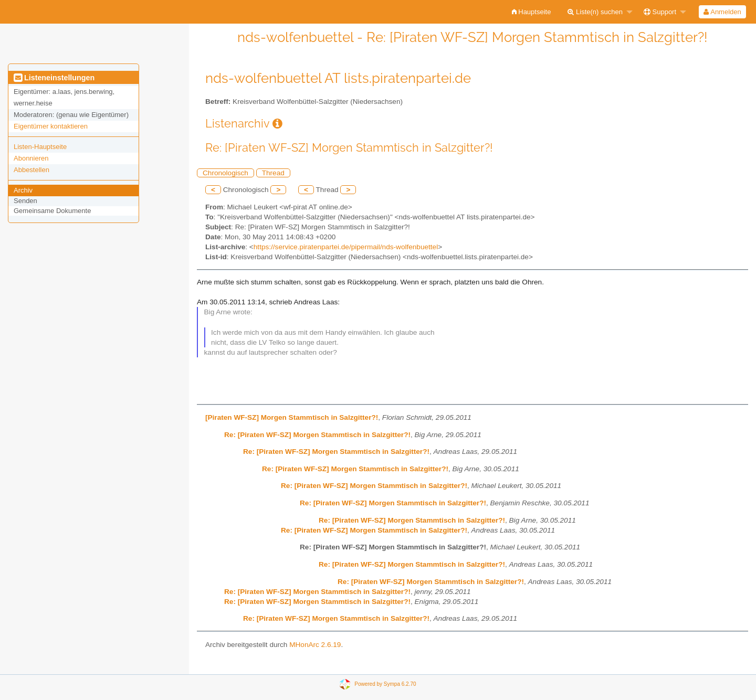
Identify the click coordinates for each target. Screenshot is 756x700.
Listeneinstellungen (54, 78)
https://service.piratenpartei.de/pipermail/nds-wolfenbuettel (346, 247)
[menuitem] (532, 12)
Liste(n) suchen (595, 12)
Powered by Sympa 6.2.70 (385, 683)
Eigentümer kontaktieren (51, 126)
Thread (273, 173)
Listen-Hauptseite (40, 147)
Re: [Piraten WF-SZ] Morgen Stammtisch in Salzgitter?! (317, 435)
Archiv (23, 190)
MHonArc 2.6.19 (315, 645)
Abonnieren (31, 158)
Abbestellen (31, 170)
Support (660, 12)
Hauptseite (532, 12)
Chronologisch (225, 173)
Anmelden (722, 12)
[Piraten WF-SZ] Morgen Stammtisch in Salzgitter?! (292, 417)
